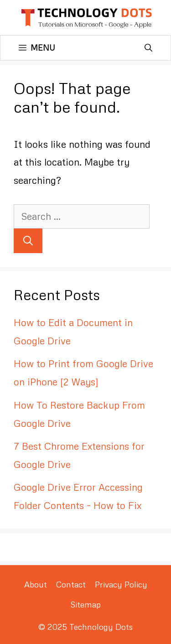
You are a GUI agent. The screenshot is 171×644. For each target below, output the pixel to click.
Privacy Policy (121, 584)
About (36, 584)
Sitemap (85, 604)
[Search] (28, 241)
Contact (71, 584)
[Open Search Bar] (148, 48)
